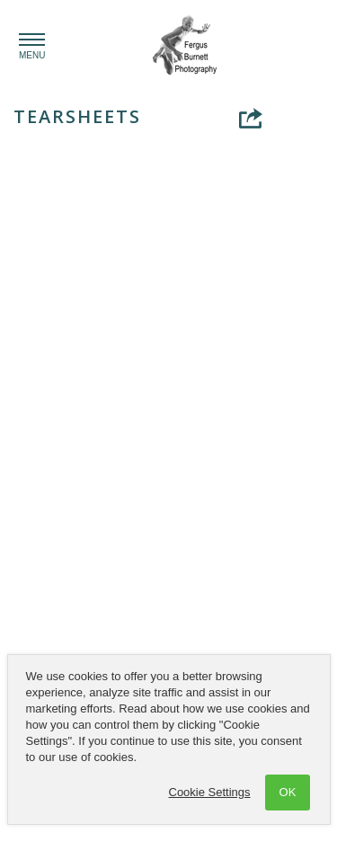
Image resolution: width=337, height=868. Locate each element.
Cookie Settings (210, 792)
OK (288, 792)
